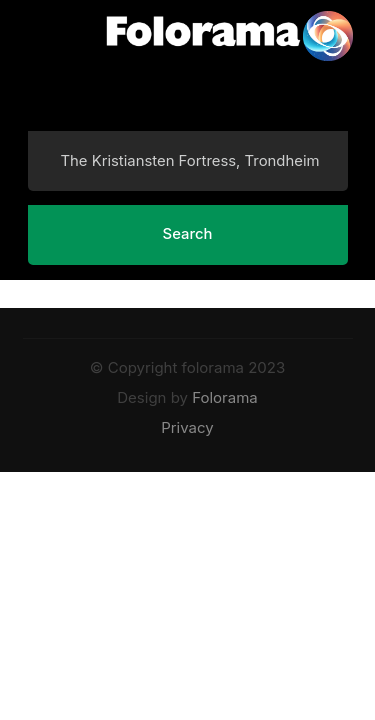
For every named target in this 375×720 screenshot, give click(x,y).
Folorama (225, 397)
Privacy (187, 427)
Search (188, 234)
